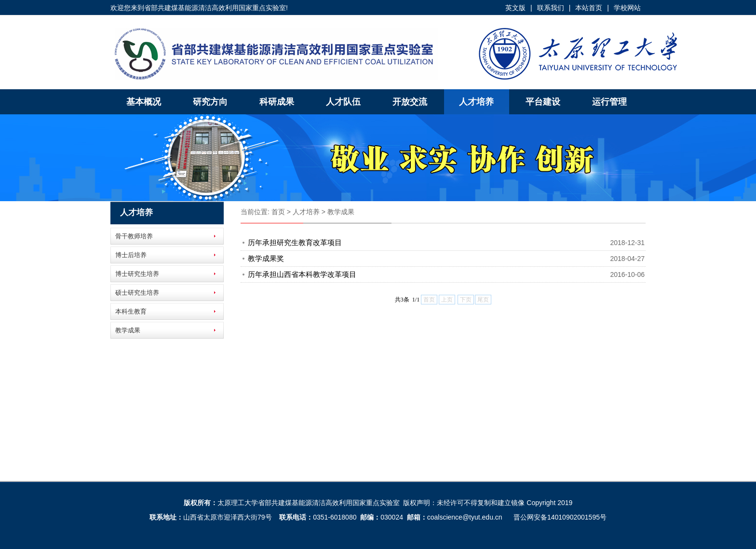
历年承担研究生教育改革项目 (295, 242)
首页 (278, 212)
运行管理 (609, 102)
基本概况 (144, 102)
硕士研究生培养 (137, 293)
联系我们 (551, 8)
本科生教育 (131, 311)
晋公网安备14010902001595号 (560, 517)
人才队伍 (343, 102)
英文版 (515, 8)
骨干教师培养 (134, 236)
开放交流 (410, 102)
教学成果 (128, 330)
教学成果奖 (266, 258)
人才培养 (476, 102)
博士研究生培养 (137, 274)
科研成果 (277, 102)
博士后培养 (131, 255)
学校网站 (627, 8)
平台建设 (543, 102)
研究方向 (210, 102)
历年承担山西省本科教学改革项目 (302, 274)
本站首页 (589, 8)
